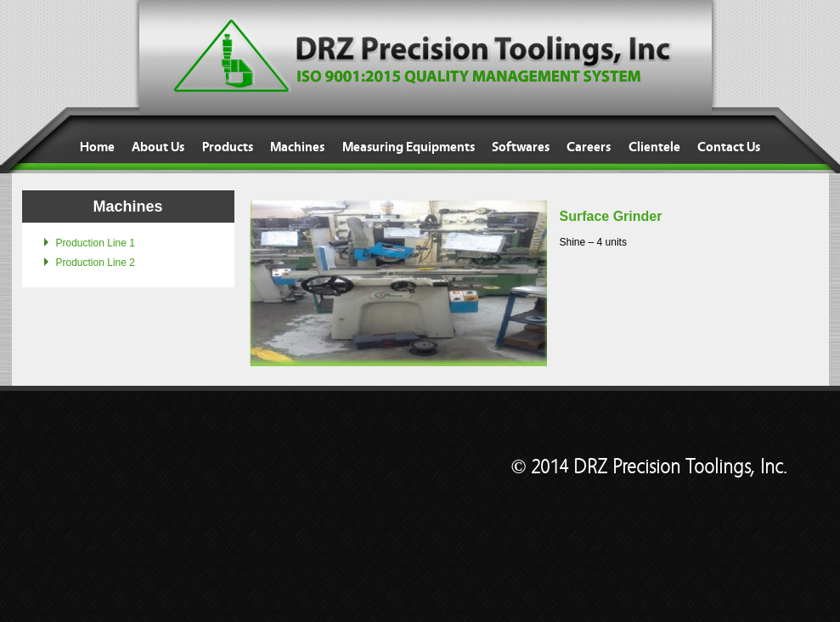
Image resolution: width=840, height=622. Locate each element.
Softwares (521, 147)
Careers (589, 147)
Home (97, 147)
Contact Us (729, 147)
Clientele (654, 147)
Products (228, 147)
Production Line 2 (96, 263)
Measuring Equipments (409, 147)
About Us (158, 147)
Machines (297, 147)
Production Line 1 (96, 243)
